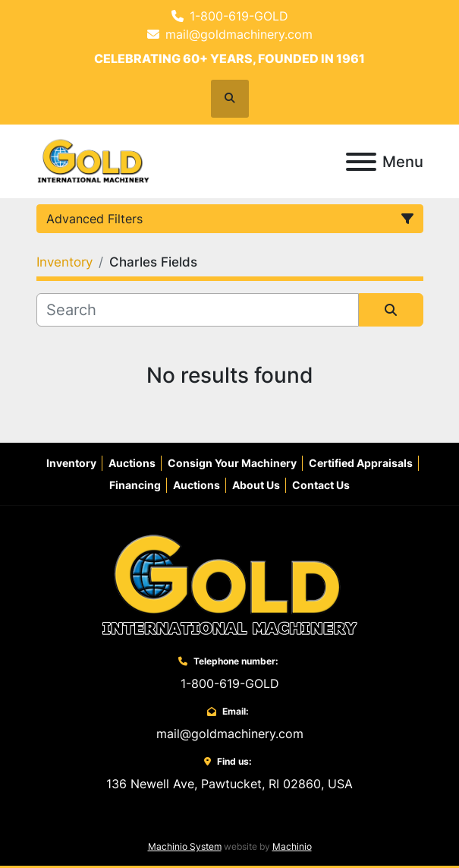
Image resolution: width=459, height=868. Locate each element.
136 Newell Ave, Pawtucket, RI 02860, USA (229, 784)
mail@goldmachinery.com (239, 34)
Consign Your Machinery (232, 463)
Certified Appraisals (361, 463)
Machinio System (185, 846)
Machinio (292, 846)
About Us (256, 485)
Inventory (71, 463)
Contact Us (321, 485)
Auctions (132, 463)
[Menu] (361, 162)
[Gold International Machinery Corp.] (230, 585)
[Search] (198, 310)
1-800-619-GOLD (239, 16)
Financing (135, 485)
